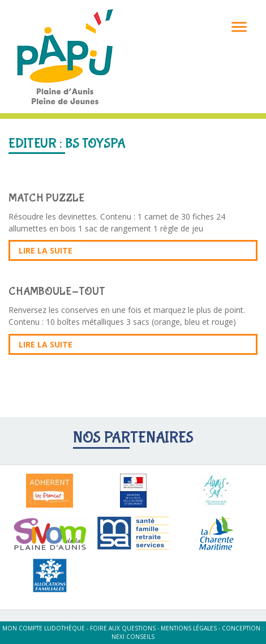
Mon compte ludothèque (44, 628)
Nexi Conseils (133, 637)
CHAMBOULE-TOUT (57, 291)
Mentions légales (189, 628)
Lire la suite (46, 250)
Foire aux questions (123, 628)
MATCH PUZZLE (47, 198)
